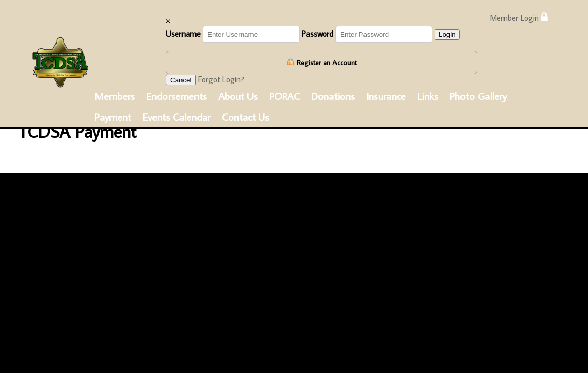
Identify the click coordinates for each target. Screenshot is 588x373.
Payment (113, 117)
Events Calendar (177, 117)
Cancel (181, 80)
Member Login (519, 17)
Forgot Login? (221, 79)
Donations (333, 96)
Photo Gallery (478, 96)
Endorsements (177, 96)
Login (447, 34)
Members (115, 96)
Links (428, 96)
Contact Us (246, 117)
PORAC (284, 96)
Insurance (386, 96)
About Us (238, 96)
